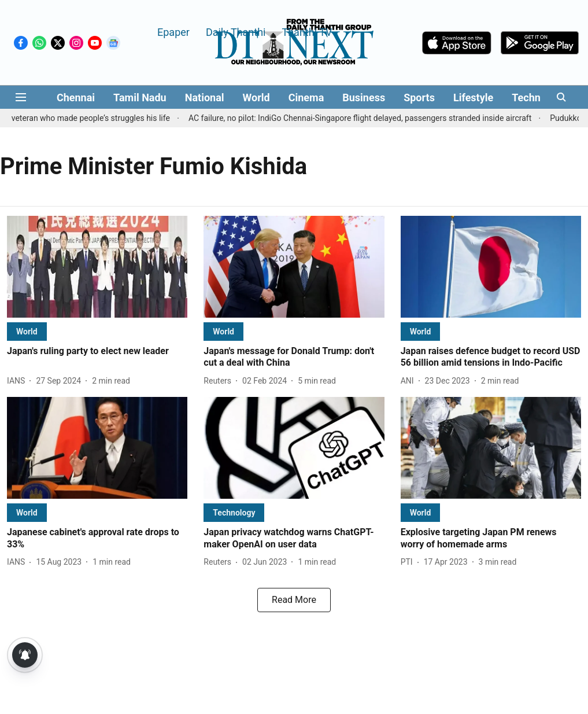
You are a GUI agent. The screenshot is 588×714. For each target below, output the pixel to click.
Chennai (76, 97)
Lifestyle (473, 97)
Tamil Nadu (140, 97)
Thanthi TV (307, 32)
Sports (419, 97)
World (256, 97)
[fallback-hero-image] (97, 267)
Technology (539, 97)
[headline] (97, 352)
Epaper (173, 32)
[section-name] (27, 331)
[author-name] (18, 381)
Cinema (306, 97)
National (205, 97)
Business (364, 97)
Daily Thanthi (236, 32)
